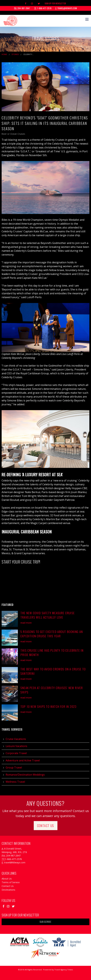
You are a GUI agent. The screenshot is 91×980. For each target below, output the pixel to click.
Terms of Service (11, 882)
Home (4, 54)
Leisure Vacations (16, 746)
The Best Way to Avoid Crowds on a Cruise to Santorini (53, 671)
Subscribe (45, 922)
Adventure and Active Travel (23, 760)
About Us (7, 879)
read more (26, 623)
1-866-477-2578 (43, 8)
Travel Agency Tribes (64, 970)
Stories (15, 54)
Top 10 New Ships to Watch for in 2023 (48, 706)
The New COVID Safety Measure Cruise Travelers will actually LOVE (48, 615)
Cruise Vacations (16, 739)
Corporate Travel (16, 753)
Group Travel (14, 768)
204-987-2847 (22, 8)
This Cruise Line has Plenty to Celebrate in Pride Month (52, 652)
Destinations (8, 890)
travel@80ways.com (66, 8)
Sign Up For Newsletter (55, 3)
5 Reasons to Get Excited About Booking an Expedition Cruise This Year (52, 634)
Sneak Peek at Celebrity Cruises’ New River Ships (52, 690)
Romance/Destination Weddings (25, 775)
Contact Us (46, 826)
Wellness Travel (15, 782)
